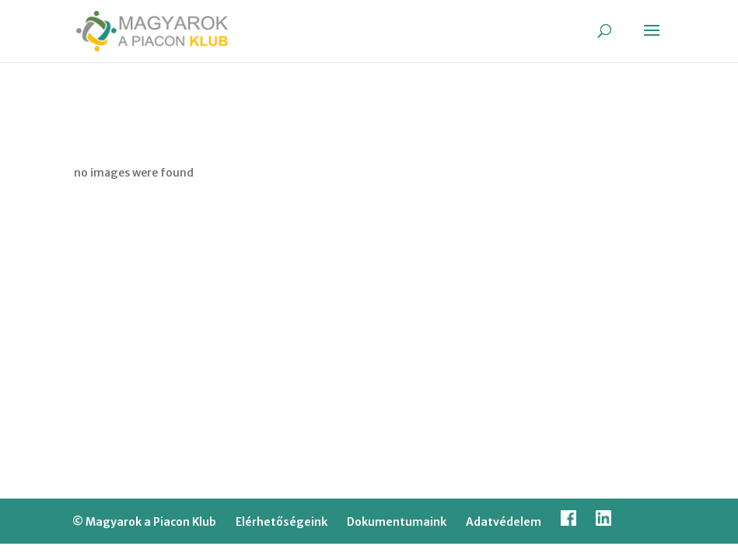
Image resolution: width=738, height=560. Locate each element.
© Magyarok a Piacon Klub (144, 522)
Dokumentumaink (397, 522)
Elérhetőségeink (282, 522)
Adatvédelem (504, 522)
